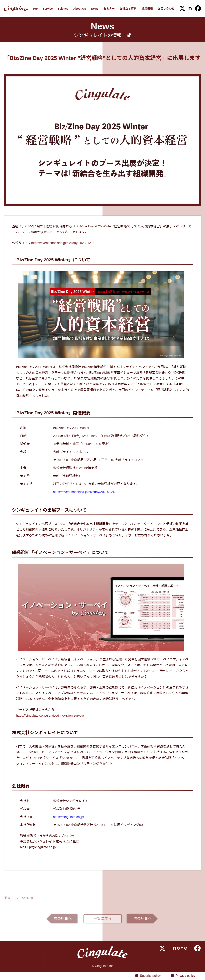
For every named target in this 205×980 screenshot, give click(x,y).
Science (63, 9)
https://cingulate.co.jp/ (69, 817)
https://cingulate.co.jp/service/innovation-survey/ (50, 715)
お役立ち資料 (128, 9)
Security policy (150, 976)
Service (48, 9)
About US (80, 9)
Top (35, 9)
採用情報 (147, 9)
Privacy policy (185, 976)
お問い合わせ (166, 9)
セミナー (109, 9)
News (95, 9)
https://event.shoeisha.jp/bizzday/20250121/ (62, 243)
